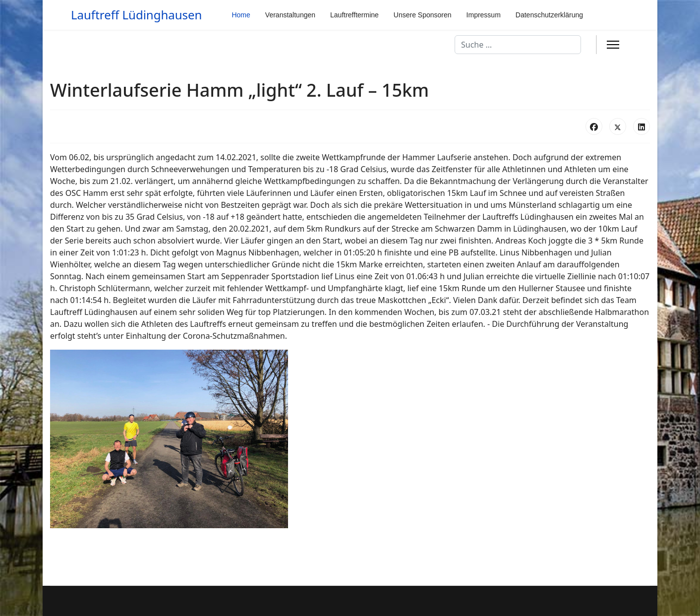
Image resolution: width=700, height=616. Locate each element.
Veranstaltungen (290, 15)
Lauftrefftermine (354, 15)
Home (241, 15)
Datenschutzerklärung (549, 15)
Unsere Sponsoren (423, 15)
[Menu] (613, 45)
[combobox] (518, 45)
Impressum (484, 15)
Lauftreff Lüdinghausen (136, 15)
